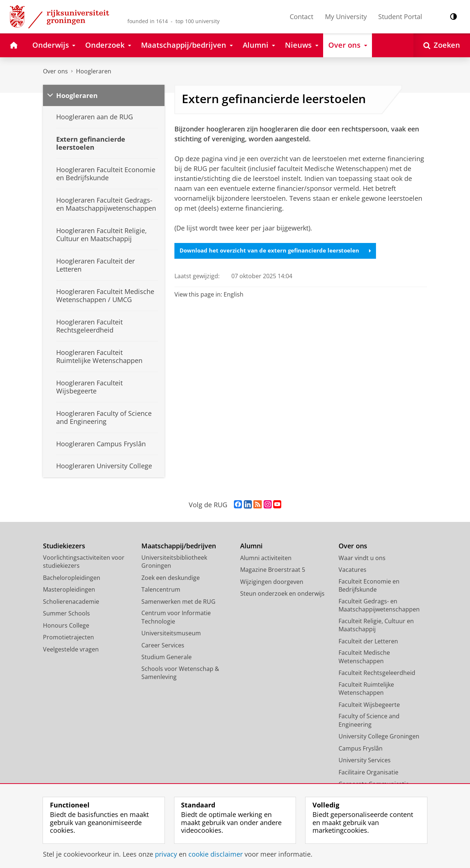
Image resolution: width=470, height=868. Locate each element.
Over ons (55, 71)
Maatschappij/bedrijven (179, 546)
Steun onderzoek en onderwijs (282, 593)
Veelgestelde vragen (71, 649)
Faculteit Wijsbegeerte (369, 705)
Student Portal (400, 17)
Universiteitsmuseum (171, 633)
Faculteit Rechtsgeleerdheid (377, 673)
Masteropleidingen (69, 589)
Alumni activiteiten (266, 558)
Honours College (66, 625)
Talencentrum (161, 589)
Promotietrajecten (68, 637)
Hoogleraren (94, 71)
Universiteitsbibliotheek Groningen (174, 562)
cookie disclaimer (216, 854)
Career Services (163, 645)
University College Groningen (379, 736)
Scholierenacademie (71, 602)
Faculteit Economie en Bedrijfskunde (369, 586)
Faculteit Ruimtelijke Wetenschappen (366, 689)
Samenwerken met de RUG (178, 602)
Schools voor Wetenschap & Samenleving (180, 673)
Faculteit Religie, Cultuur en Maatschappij (376, 625)
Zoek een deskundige (171, 578)
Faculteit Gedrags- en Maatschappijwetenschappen (379, 605)
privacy (166, 854)
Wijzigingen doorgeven (272, 582)
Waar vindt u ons (362, 558)
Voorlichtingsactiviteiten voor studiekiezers (84, 562)
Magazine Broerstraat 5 (273, 570)
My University (346, 17)
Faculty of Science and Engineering (369, 720)
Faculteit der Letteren (368, 641)
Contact (301, 17)
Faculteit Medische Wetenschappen (364, 657)
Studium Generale (167, 657)
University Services (365, 760)
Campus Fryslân (361, 748)
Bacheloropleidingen (72, 578)
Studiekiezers (64, 546)
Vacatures (352, 570)
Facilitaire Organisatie (368, 772)
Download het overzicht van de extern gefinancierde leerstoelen (279, 251)
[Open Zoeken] (442, 45)
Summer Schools (66, 613)
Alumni (251, 546)
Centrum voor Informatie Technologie (176, 617)
